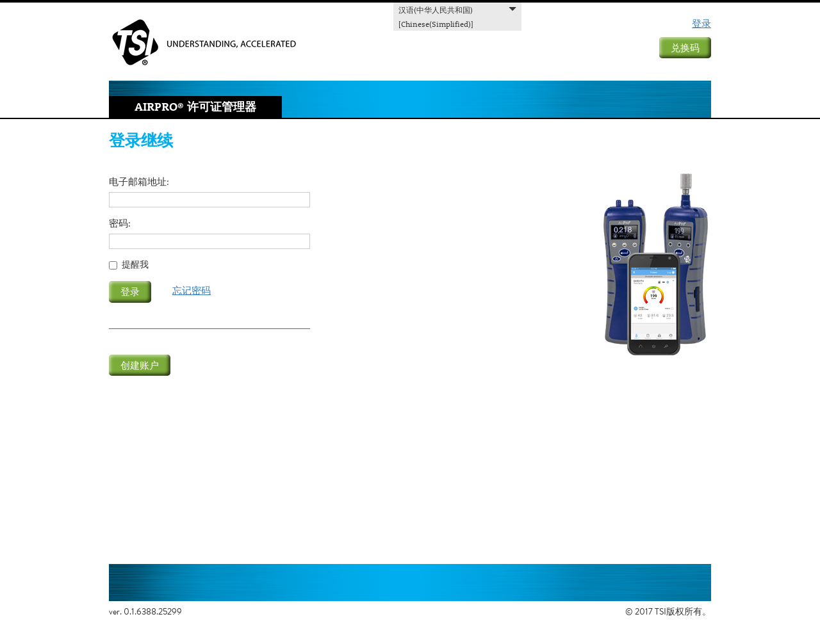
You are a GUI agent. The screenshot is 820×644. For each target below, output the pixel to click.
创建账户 (140, 365)
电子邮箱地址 (138, 182)
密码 (119, 224)
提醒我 (135, 265)
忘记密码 (192, 290)
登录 (701, 23)
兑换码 (685, 47)
